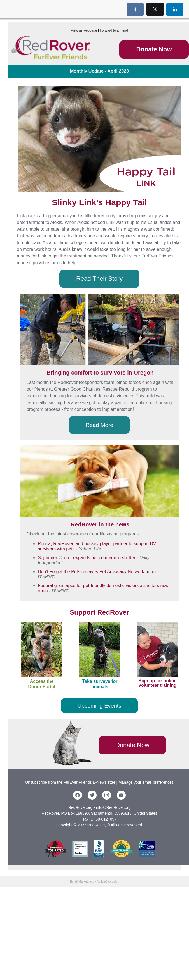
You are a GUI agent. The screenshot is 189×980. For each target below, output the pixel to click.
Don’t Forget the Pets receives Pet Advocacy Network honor (97, 572)
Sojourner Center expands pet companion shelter (87, 558)
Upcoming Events (100, 706)
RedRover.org (80, 807)
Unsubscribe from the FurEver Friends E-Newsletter (70, 782)
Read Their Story (99, 279)
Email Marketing (81, 881)
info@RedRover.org (113, 807)
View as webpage (84, 30)
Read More (100, 425)
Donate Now (154, 49)
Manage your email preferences (146, 782)
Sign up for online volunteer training (158, 683)
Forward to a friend (114, 30)
